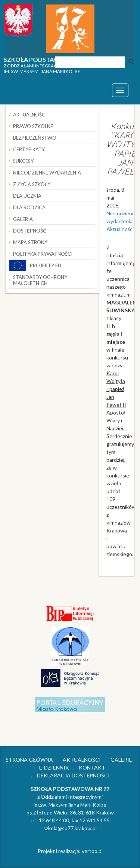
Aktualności (120, 229)
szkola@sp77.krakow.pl (70, 828)
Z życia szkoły (32, 184)
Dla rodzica (29, 207)
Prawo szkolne (33, 126)
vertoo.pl (92, 851)
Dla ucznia (27, 196)
